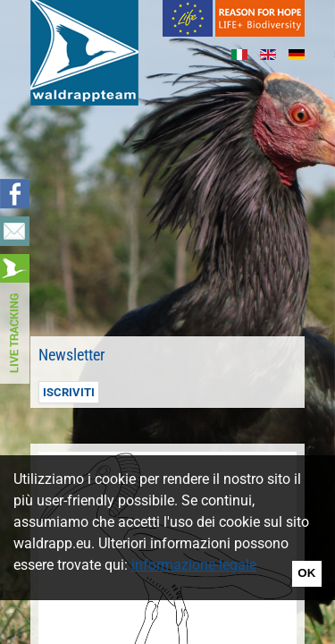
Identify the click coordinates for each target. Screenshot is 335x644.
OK (306, 573)
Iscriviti (69, 392)
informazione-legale (194, 565)
